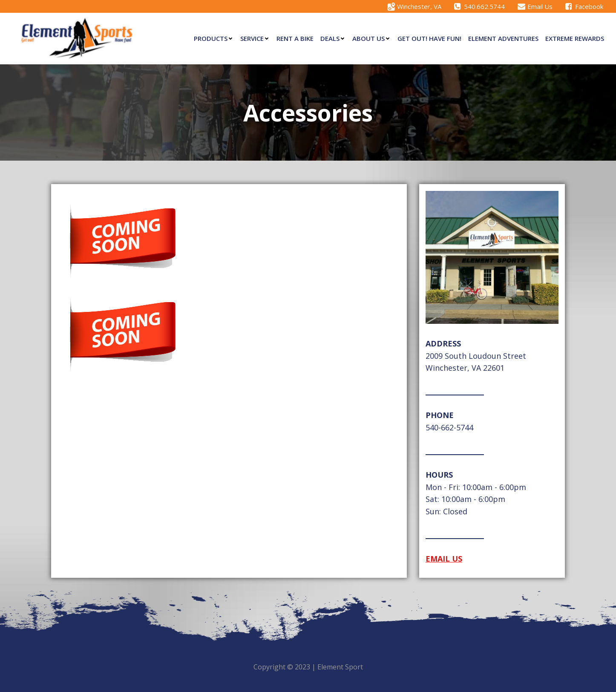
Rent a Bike (295, 38)
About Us (371, 38)
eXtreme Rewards (575, 38)
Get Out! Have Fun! (429, 38)
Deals (333, 38)
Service (255, 38)
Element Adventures (503, 38)
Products (214, 38)
